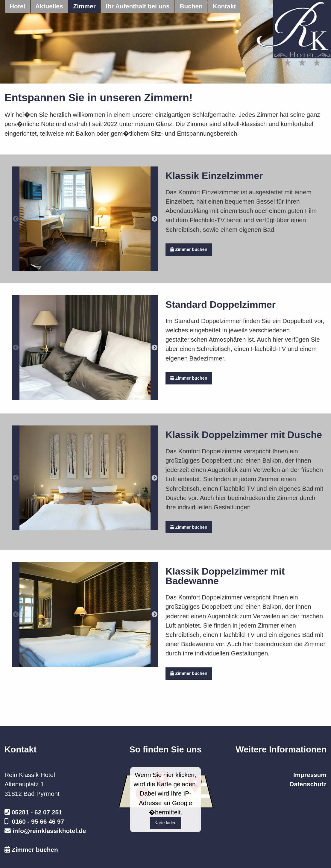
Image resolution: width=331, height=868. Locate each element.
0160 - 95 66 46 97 (38, 821)
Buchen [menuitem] (191, 6)
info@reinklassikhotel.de (49, 831)
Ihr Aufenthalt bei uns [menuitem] (138, 6)
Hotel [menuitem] (17, 6)
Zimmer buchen (189, 249)
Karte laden (165, 823)
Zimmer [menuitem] (84, 6)
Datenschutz (308, 784)
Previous (16, 219)
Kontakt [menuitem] (224, 6)
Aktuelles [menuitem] (49, 6)
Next (154, 219)
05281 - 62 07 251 (37, 812)
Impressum (310, 775)
